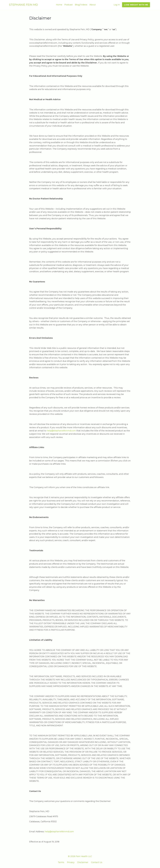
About (93, 5)
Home (59, 5)
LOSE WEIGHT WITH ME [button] (136, 5)
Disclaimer (83, 862)
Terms (61, 862)
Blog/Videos (81, 5)
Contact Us (97, 862)
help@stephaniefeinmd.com (61, 431)
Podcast (69, 5)
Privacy (71, 862)
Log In (117, 5)
